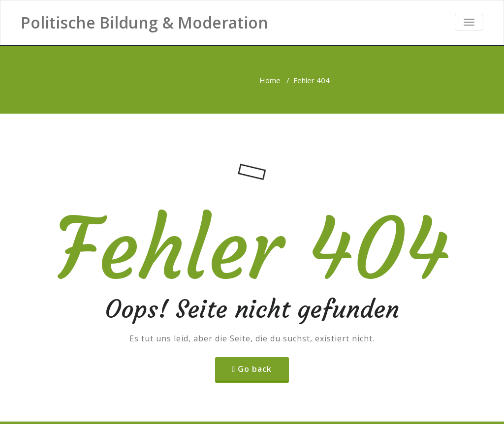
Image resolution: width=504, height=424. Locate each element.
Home (270, 80)
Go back (255, 369)
